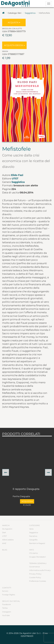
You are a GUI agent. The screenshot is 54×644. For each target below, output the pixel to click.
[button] (6, 472)
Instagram (7, 612)
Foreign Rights (9, 595)
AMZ (4, 543)
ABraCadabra (8, 540)
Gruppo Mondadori (38, 557)
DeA (4, 532)
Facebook (6, 604)
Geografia (33, 540)
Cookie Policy (35, 577)
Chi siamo (34, 553)
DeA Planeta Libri (16, 4)
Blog (5, 550)
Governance (34, 567)
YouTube (6, 615)
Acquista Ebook (14, 45)
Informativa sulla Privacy (40, 570)
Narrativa (33, 536)
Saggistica (30, 13)
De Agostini (7, 529)
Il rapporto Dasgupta (26, 489)
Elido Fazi (17, 175)
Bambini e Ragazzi (37, 543)
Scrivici (5, 591)
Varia (31, 529)
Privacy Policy (35, 574)
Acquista (14, 22)
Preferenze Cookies (38, 581)
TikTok (5, 608)
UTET (15, 179)
